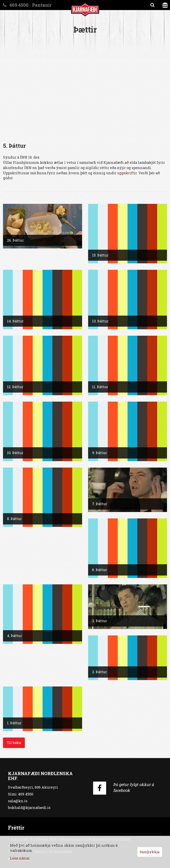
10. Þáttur (15, 453)
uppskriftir (127, 173)
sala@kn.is (18, 801)
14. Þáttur (15, 321)
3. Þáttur (100, 621)
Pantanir (42, 5)
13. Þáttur (100, 321)
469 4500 (19, 5)
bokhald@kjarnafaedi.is (29, 807)
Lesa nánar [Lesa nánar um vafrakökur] (20, 858)
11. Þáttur (100, 387)
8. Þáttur (14, 519)
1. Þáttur (14, 723)
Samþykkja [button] (150, 852)
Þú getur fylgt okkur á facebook (133, 787)
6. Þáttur (100, 570)
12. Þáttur (15, 387)
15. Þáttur (100, 255)
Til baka (14, 743)
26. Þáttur (15, 240)
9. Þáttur (100, 453)
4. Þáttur (15, 636)
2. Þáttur (100, 672)
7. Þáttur (100, 504)
